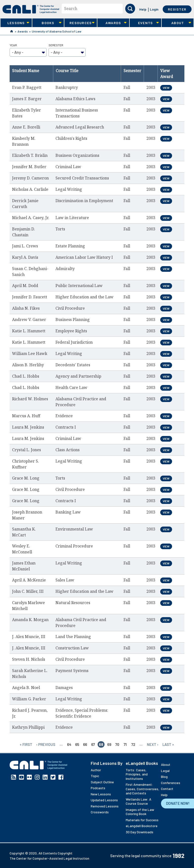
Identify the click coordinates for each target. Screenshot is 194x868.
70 (117, 744)
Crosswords (100, 812)
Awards (112, 23)
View (166, 88)
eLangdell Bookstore (142, 826)
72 (133, 744)
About (176, 23)
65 (77, 744)
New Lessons (101, 794)
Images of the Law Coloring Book (140, 812)
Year (13, 45)
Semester (56, 45)
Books (47, 23)
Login (154, 9)
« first (26, 744)
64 (69, 744)
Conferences (171, 783)
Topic (95, 776)
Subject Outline (102, 782)
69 (109, 744)
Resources (79, 23)
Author (96, 770)
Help (143, 9)
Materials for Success (142, 820)
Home (12, 31)
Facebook (61, 777)
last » (168, 744)
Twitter (53, 777)
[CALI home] (31, 9)
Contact (167, 789)
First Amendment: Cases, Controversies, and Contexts (142, 789)
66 (85, 744)
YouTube (21, 777)
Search (71, 9)
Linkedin (45, 777)
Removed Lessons (105, 806)
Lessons (15, 23)
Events (144, 23)
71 (125, 744)
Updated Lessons (104, 800)
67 (93, 744)
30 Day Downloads (140, 832)
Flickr (29, 777)
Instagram (37, 777)
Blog (164, 777)
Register (177, 9)
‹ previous (46, 744)
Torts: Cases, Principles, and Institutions (137, 774)
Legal (165, 771)
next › (153, 744)
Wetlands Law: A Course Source (139, 801)
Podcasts (98, 788)
